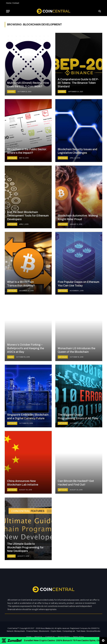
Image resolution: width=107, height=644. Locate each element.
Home (9, 3)
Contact (16, 3)
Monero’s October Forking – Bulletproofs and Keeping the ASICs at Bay (26, 348)
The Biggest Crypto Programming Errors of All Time (78, 416)
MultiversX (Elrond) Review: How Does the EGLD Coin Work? (28, 85)
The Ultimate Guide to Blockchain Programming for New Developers (25, 547)
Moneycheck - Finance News (26, 631)
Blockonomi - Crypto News (50, 631)
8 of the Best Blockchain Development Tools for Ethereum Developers (28, 216)
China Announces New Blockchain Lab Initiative (23, 483)
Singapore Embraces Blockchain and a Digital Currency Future (28, 416)
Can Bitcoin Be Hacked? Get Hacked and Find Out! (76, 483)
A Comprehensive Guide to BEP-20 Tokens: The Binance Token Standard (78, 83)
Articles (12, 158)
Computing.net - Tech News (74, 631)
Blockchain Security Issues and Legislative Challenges (77, 151)
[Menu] (8, 11)
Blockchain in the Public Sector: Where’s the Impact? (27, 151)
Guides (11, 92)
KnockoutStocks (93, 631)
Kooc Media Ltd (47, 628)
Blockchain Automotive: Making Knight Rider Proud (78, 217)
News (11, 357)
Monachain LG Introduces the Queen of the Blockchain (76, 350)
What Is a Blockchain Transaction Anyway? (21, 284)
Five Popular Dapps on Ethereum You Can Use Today (78, 284)
